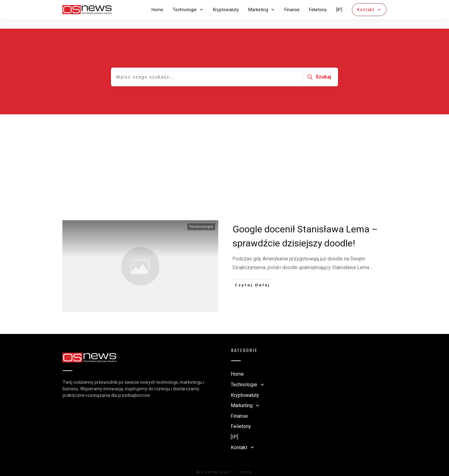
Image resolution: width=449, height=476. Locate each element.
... (372, 258)
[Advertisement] (224, 152)
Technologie (201, 217)
